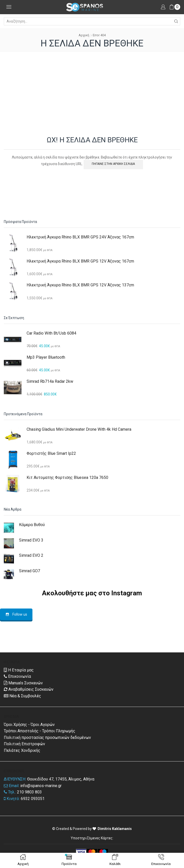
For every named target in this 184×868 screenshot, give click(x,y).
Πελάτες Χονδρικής (22, 750)
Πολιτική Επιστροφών (24, 744)
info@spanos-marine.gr (41, 786)
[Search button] (176, 21)
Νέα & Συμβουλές (22, 696)
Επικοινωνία (17, 676)
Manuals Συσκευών (23, 683)
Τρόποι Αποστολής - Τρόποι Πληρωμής (40, 731)
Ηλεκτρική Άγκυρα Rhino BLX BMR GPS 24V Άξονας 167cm (80, 237)
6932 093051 (33, 799)
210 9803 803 (29, 792)
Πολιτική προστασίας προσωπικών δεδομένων (47, 737)
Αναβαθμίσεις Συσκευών (29, 689)
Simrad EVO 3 (31, 540)
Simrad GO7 (30, 571)
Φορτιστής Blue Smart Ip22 (51, 453)
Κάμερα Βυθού (32, 525)
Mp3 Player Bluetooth (46, 357)
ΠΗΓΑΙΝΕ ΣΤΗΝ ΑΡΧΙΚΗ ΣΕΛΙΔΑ (113, 164)
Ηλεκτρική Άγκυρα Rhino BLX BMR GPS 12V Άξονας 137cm (80, 285)
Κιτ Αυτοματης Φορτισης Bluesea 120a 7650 (67, 478)
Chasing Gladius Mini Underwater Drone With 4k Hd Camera (79, 429)
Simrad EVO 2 (31, 555)
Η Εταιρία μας (19, 670)
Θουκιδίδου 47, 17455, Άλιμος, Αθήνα (61, 779)
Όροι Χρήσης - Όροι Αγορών (29, 725)
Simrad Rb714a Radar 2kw (50, 381)
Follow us (16, 614)
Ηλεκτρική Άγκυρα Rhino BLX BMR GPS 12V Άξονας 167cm (80, 261)
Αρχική (84, 35)
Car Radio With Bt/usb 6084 (51, 333)
